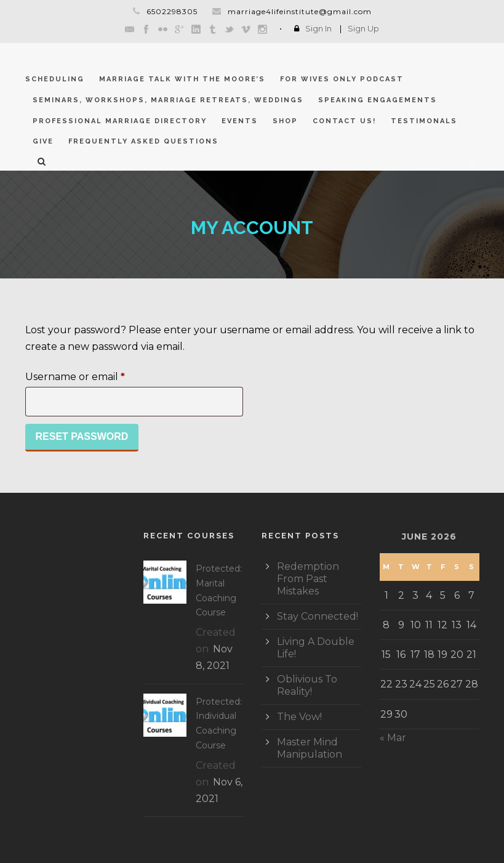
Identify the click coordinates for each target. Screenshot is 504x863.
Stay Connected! (318, 616)
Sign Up (363, 28)
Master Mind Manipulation (310, 748)
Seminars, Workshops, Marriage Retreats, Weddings (168, 100)
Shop (285, 121)
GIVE (43, 141)
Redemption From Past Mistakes (308, 579)
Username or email (98, 375)
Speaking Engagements (378, 100)
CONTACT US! (344, 121)
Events (240, 121)
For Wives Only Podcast (342, 79)
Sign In (318, 28)
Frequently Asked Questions (143, 141)
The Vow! (299, 717)
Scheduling (55, 79)
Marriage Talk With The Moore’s (182, 79)
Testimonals (424, 121)
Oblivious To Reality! (307, 685)
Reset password (82, 436)
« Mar (393, 738)
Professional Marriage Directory (120, 121)
